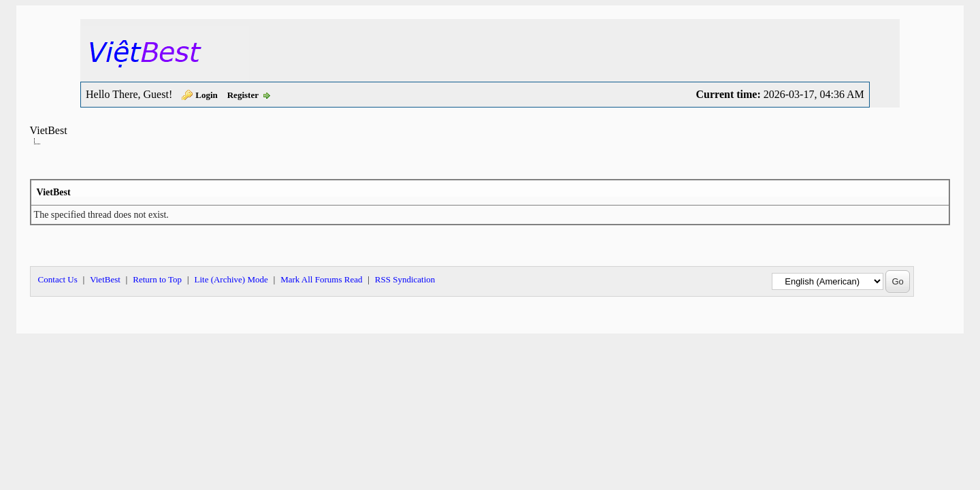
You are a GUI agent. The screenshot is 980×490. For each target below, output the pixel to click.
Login (207, 95)
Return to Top (157, 279)
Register (243, 95)
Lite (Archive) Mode (231, 279)
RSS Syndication (405, 279)
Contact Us (58, 279)
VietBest (49, 130)
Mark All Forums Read (321, 279)
